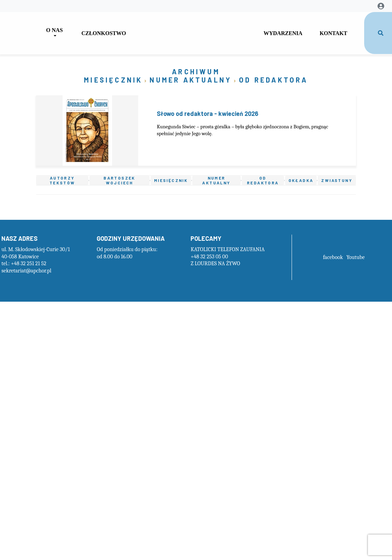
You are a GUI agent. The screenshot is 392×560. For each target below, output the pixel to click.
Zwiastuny (337, 180)
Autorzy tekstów (62, 180)
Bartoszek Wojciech (119, 180)
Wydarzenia (283, 33)
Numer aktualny (191, 80)
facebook (333, 257)
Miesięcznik (113, 80)
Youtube (355, 257)
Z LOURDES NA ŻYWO (215, 263)
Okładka (301, 180)
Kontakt (333, 33)
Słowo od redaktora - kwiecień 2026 (208, 114)
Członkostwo (104, 33)
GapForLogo (195, 31)
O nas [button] (54, 30)
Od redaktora (273, 80)
